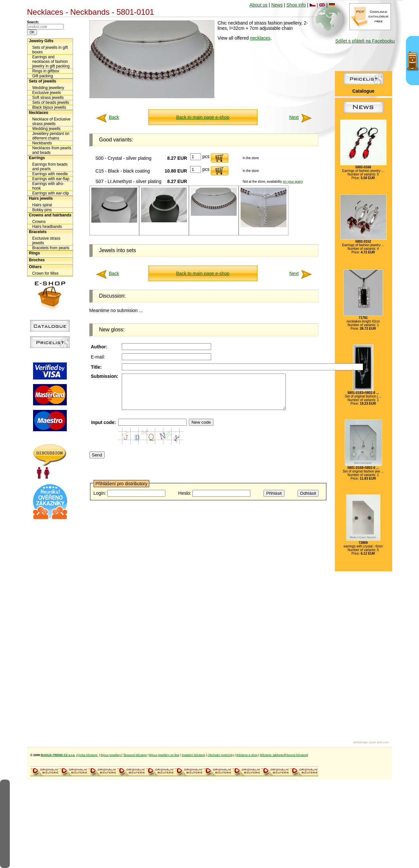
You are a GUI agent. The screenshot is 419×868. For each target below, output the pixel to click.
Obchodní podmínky (221, 755)
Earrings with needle (50, 174)
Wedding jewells (47, 129)
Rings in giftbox (46, 71)
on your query (293, 182)
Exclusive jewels (47, 93)
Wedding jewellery (48, 88)
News (277, 5)
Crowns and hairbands (50, 215)
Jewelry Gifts (41, 41)
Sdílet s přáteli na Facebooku (365, 41)
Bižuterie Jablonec (272, 755)
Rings (35, 253)
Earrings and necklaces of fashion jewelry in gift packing (51, 62)
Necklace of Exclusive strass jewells (52, 121)
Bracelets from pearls (51, 248)
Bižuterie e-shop (247, 755)
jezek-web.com (379, 742)
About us (258, 5)
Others (36, 267)
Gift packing (43, 76)
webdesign (360, 742)
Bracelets (38, 232)
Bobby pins (42, 210)
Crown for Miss (46, 273)
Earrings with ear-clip (51, 193)
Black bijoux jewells (49, 107)
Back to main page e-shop (203, 117)
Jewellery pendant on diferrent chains (51, 136)
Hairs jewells (41, 198)
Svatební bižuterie (193, 755)
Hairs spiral (42, 205)
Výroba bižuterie (87, 755)
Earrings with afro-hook (48, 186)
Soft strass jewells (48, 98)
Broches (37, 260)
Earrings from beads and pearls (50, 167)
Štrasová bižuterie (135, 755)
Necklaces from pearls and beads (52, 150)
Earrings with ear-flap (51, 179)
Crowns (39, 222)
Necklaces (39, 113)
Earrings (37, 158)
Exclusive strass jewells (46, 241)
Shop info (296, 5)
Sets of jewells (43, 81)
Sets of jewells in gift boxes (50, 50)
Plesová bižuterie (296, 755)
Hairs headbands (47, 227)
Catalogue (363, 91)
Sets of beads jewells (51, 102)
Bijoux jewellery (111, 755)
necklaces (260, 38)
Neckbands (42, 143)
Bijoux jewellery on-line (164, 755)
